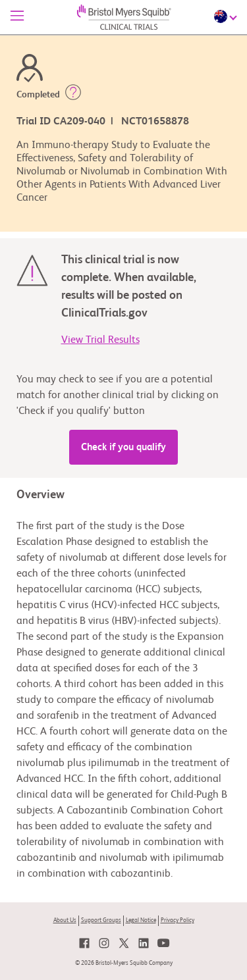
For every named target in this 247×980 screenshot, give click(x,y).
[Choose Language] (227, 16)
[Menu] (17, 17)
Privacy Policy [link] (178, 920)
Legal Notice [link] (141, 920)
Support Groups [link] (101, 920)
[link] (84, 943)
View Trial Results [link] (100, 340)
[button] (73, 95)
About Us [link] (65, 920)
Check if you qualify (123, 447)
